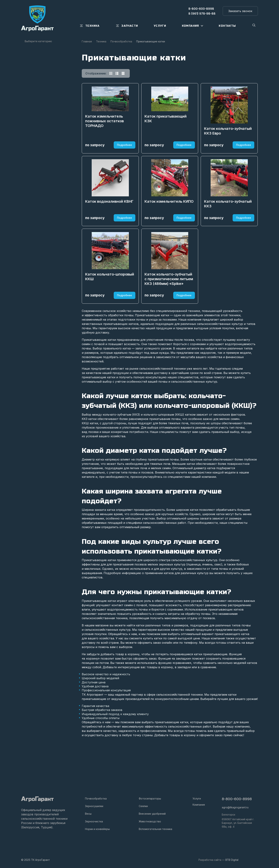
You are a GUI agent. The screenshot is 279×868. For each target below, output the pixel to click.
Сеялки (143, 806)
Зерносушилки (94, 806)
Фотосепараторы (150, 798)
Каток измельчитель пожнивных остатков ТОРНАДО (105, 129)
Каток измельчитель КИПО (170, 224)
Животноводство (150, 821)
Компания (199, 805)
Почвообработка (96, 798)
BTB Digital (232, 860)
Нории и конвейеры (97, 829)
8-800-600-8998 (237, 799)
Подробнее (124, 156)
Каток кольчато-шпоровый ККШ (110, 311)
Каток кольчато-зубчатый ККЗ (228, 226)
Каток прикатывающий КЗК (166, 126)
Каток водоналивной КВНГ (110, 224)
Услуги (197, 798)
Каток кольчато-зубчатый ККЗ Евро (228, 142)
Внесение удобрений (152, 814)
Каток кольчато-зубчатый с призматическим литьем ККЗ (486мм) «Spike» (169, 313)
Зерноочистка (94, 821)
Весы (88, 814)
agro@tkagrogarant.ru (235, 807)
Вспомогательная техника (155, 829)
